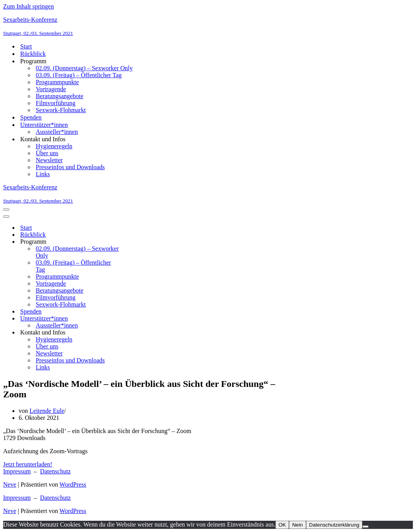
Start (26, 46)
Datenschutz (55, 471)
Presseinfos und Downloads (70, 167)
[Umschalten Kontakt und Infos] (139, 333)
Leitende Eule (47, 411)
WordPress (73, 484)
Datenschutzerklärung (334, 525)
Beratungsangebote (60, 96)
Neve (10, 484)
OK (282, 525)
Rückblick (33, 54)
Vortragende (51, 89)
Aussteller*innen (57, 132)
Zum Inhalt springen (29, 6)
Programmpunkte (57, 82)
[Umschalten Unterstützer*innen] (139, 319)
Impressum (17, 471)
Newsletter (49, 160)
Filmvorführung (56, 103)
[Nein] (366, 527)
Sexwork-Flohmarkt (61, 110)
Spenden (31, 117)
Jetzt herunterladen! (28, 464)
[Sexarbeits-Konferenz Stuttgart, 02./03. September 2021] (208, 26)
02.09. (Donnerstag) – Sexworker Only (84, 68)
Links (43, 174)
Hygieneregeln (54, 146)
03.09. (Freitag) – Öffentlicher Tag (79, 75)
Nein (297, 525)
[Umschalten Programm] (139, 242)
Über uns (47, 153)
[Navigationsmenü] (6, 210)
